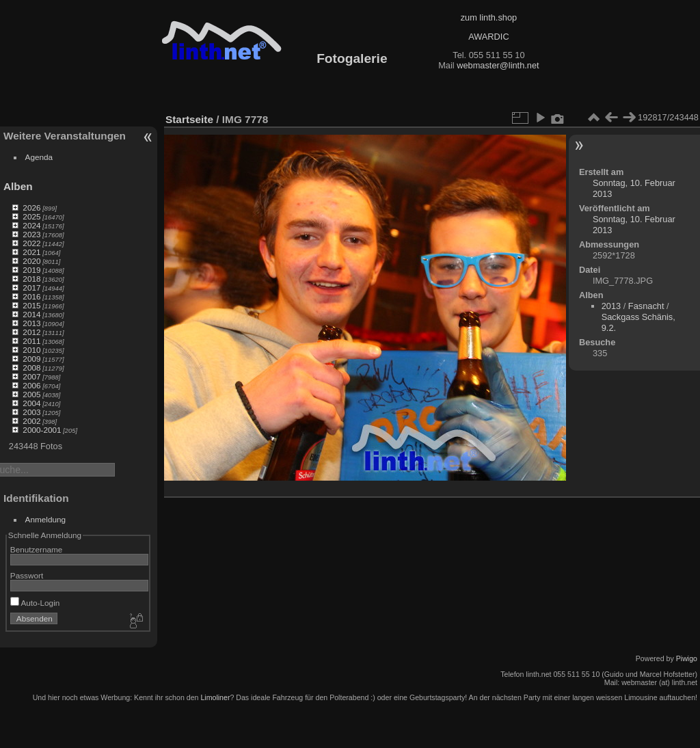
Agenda (39, 157)
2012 (31, 332)
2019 (31, 270)
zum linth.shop (489, 17)
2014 (31, 314)
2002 (31, 421)
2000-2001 (42, 430)
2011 (31, 341)
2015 (31, 305)
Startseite (189, 119)
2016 (31, 296)
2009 (31, 359)
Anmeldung (46, 519)
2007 (31, 376)
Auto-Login (35, 603)
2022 (31, 243)
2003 (31, 412)
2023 (31, 234)
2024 (31, 225)
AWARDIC (488, 37)
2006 (31, 385)
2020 (31, 261)
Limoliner (215, 697)
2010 (31, 350)
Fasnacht (646, 306)
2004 (31, 403)
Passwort (27, 575)
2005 (31, 394)
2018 (31, 279)
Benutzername (37, 549)
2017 (31, 288)
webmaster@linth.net (498, 65)
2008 (31, 368)
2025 (31, 216)
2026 (31, 208)
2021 (31, 252)
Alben (18, 186)
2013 (31, 323)
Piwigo (687, 658)
